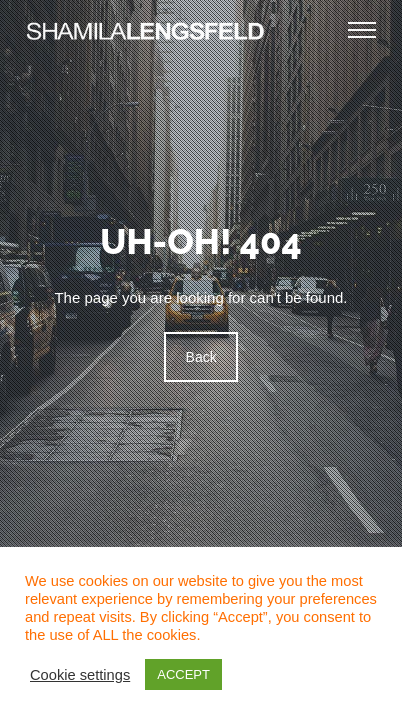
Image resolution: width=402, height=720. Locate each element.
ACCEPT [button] (183, 674)
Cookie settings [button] (80, 675)
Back (200, 357)
